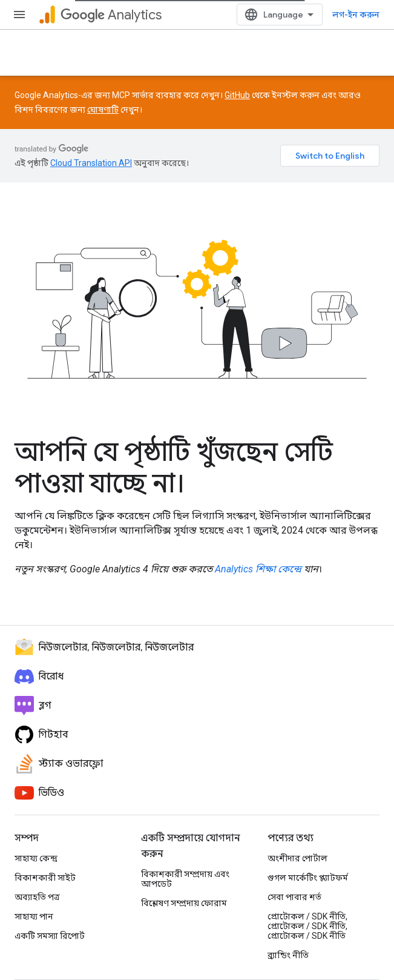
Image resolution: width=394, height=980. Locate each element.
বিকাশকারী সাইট (45, 878)
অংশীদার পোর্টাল (297, 858)
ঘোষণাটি (103, 110)
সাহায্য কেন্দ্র (36, 858)
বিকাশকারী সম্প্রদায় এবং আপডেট (185, 879)
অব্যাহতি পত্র (37, 897)
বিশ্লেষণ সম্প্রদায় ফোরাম (184, 903)
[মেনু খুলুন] (19, 15)
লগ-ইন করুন (356, 15)
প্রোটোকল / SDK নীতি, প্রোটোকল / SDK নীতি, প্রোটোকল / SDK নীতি (307, 926)
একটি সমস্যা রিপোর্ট (50, 936)
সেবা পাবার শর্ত (294, 897)
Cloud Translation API (91, 163)
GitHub (237, 95)
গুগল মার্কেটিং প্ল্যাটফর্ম (308, 878)
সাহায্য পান (34, 916)
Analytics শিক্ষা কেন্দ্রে (258, 569)
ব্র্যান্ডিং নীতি (288, 955)
